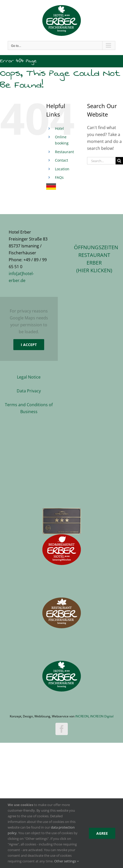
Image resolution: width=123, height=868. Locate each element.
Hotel (59, 128)
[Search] (119, 161)
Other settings (67, 861)
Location (62, 169)
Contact (61, 160)
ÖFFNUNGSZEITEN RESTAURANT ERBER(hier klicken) (94, 259)
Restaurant (64, 152)
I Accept (29, 345)
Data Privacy (29, 391)
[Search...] (101, 161)
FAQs (59, 177)
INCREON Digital (102, 716)
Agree (102, 833)
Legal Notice (29, 377)
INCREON (82, 716)
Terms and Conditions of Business (29, 408)
